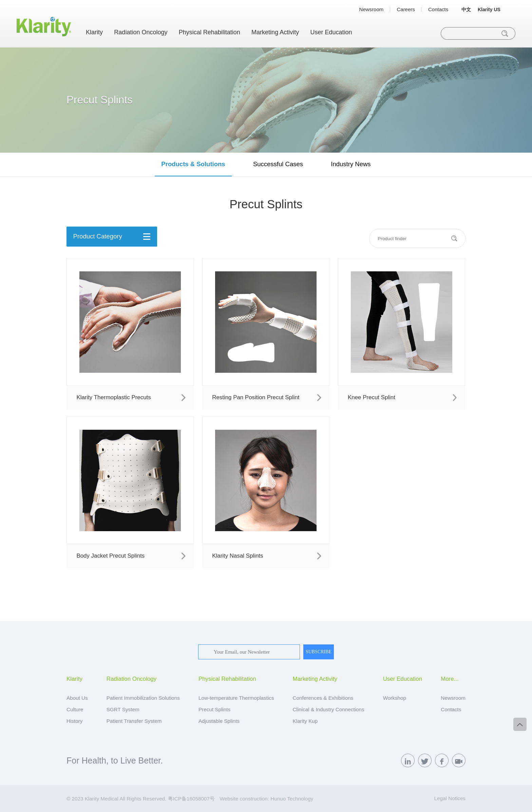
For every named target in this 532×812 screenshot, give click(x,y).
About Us (77, 698)
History (74, 721)
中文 (466, 9)
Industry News (351, 164)
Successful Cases (278, 164)
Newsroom (372, 9)
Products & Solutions (193, 164)
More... (450, 679)
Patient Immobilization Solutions (143, 698)
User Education (331, 32)
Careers (406, 9)
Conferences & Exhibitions (323, 698)
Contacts (438, 9)
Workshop (395, 698)
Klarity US (489, 9)
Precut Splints (214, 709)
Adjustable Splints (219, 721)
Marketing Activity (275, 32)
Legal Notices (450, 798)
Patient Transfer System (134, 721)
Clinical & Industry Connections (329, 709)
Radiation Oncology (141, 32)
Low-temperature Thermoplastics (236, 698)
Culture (75, 709)
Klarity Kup (305, 721)
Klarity (94, 32)
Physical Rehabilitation (210, 32)
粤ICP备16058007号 (191, 799)
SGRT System (123, 709)
